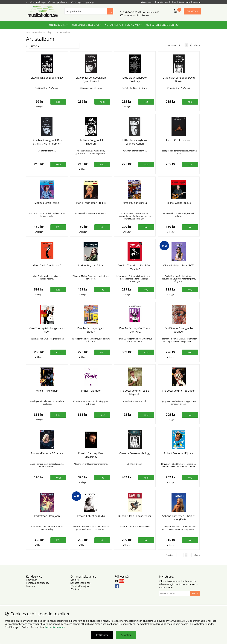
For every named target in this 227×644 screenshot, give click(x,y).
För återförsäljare (80, 586)
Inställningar (102, 635)
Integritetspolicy (55, 627)
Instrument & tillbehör (85, 25)
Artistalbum (65, 32)
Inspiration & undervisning (162, 25)
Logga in (196, 2)
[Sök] (89, 11)
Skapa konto (185, 2)
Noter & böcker (57, 25)
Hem (28, 32)
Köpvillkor (31, 580)
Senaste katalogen (80, 583)
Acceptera (126, 635)
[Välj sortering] (54, 46)
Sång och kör (53, 32)
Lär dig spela (163, 2)
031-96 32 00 (130, 12)
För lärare (76, 589)
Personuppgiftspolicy (38, 583)
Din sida (30, 586)
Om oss (75, 580)
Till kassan (192, 11)
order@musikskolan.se (136, 15)
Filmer (174, 2)
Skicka (195, 594)
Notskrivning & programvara (122, 25)
